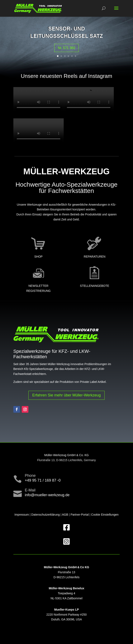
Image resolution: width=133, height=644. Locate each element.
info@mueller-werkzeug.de (47, 495)
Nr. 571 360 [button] (66, 48)
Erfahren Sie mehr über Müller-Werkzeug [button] (67, 395)
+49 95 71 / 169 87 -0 (43, 480)
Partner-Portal (80, 515)
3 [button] (65, 56)
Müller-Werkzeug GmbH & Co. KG (66, 455)
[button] (116, 11)
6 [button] (75, 56)
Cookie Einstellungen (105, 515)
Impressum (22, 515)
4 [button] (68, 56)
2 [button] (61, 56)
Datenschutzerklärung (46, 515)
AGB (65, 515)
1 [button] (58, 56)
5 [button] (72, 56)
